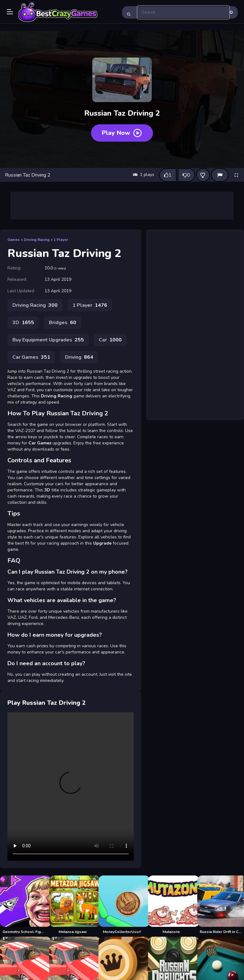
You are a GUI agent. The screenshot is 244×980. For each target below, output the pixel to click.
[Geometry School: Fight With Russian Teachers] (23, 905)
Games (14, 240)
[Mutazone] (171, 905)
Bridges (63, 323)
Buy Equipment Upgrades (48, 340)
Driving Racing (37, 240)
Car (110, 340)
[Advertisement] (122, 206)
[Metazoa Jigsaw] (73, 905)
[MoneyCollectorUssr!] (122, 905)
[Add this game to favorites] (203, 175)
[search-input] (183, 12)
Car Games (31, 357)
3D (23, 323)
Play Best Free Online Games (58, 12)
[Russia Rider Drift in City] (221, 905)
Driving (79, 357)
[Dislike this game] (186, 175)
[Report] (220, 175)
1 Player (61, 240)
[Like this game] (168, 175)
